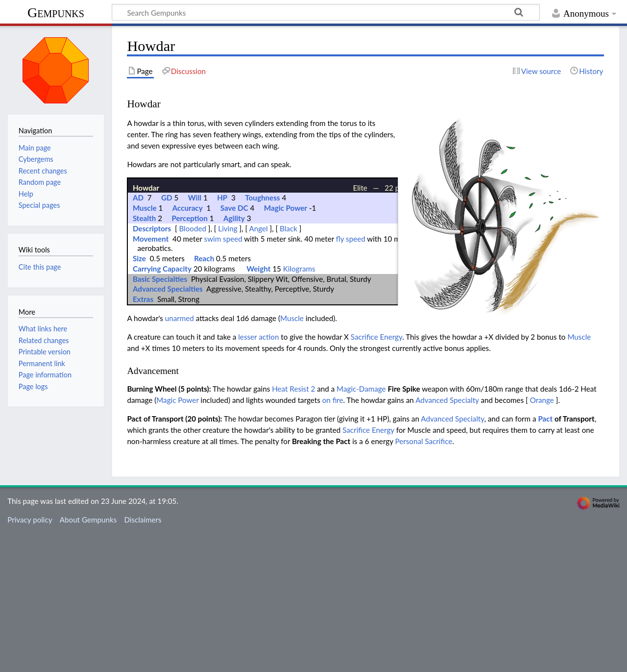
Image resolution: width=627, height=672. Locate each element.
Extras (143, 439)
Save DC (234, 348)
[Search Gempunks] (326, 12)
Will (195, 337)
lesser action (258, 476)
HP (222, 337)
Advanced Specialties (168, 428)
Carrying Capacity (162, 408)
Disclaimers (143, 659)
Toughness (262, 337)
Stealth (144, 358)
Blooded (193, 368)
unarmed (180, 458)
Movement (151, 378)
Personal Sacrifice (424, 581)
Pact (545, 558)
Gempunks (56, 12)
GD (167, 337)
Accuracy (188, 348)
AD (138, 337)
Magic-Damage (361, 528)
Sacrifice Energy (376, 476)
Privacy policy (30, 659)
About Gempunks (88, 659)
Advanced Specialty (447, 540)
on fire (333, 540)
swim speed (223, 378)
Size (139, 398)
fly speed (351, 378)
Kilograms (299, 408)
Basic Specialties (160, 418)
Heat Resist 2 (293, 528)
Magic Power (286, 348)
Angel (259, 368)
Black (289, 368)
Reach (204, 398)
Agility (234, 358)
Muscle (145, 348)
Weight (258, 408)
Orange (542, 540)
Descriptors (152, 368)
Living (228, 368)
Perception (189, 358)
